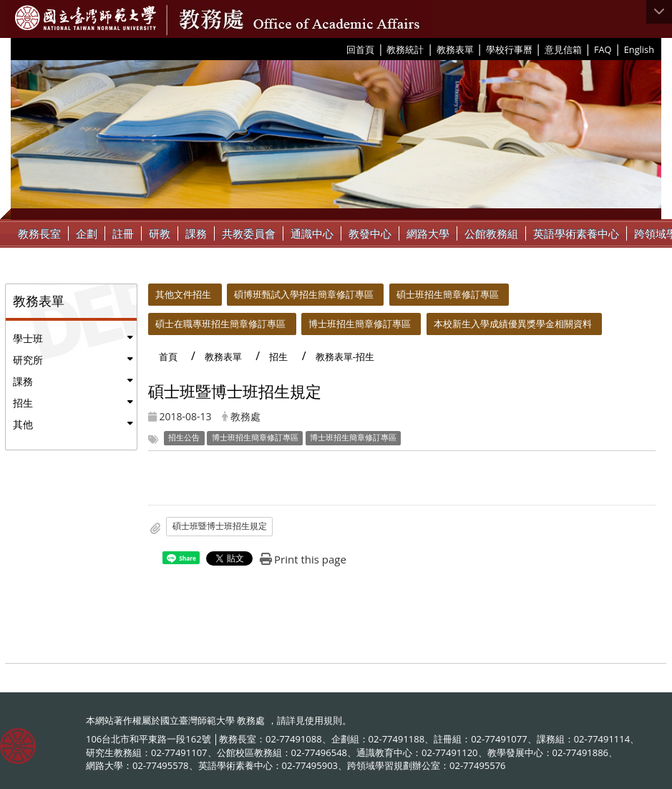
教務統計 (405, 49)
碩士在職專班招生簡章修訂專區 (220, 324)
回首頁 (360, 49)
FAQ (603, 49)
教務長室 (39, 233)
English (639, 49)
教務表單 (455, 49)
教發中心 (370, 233)
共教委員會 (249, 233)
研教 (160, 233)
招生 (23, 403)
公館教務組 (491, 233)
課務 (196, 233)
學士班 (28, 338)
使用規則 (323, 720)
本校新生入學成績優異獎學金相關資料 (513, 324)
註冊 (123, 233)
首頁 (168, 357)
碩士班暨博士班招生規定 (220, 526)
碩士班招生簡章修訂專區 (448, 294)
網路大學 (428, 233)
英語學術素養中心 (576, 233)
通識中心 (312, 233)
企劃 (87, 233)
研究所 (28, 360)
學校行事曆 (509, 49)
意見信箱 (563, 49)
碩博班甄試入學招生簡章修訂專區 (304, 294)
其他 (23, 424)
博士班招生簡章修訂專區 (360, 324)
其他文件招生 (183, 294)
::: (341, 49)
